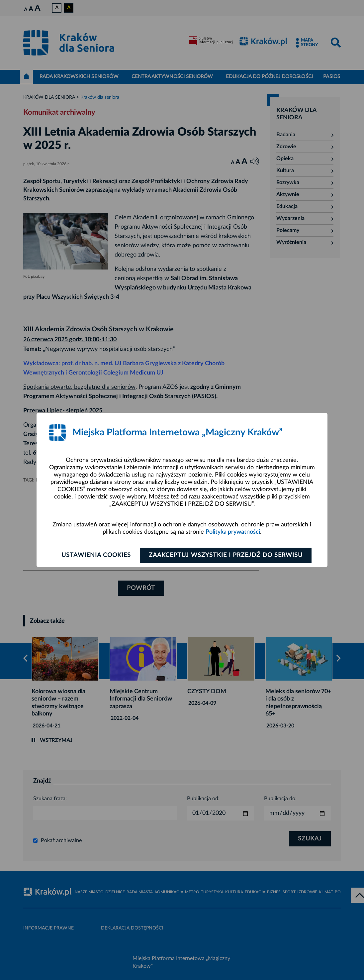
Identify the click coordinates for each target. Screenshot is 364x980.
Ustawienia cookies (96, 555)
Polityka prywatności (233, 532)
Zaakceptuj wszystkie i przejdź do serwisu (226, 555)
